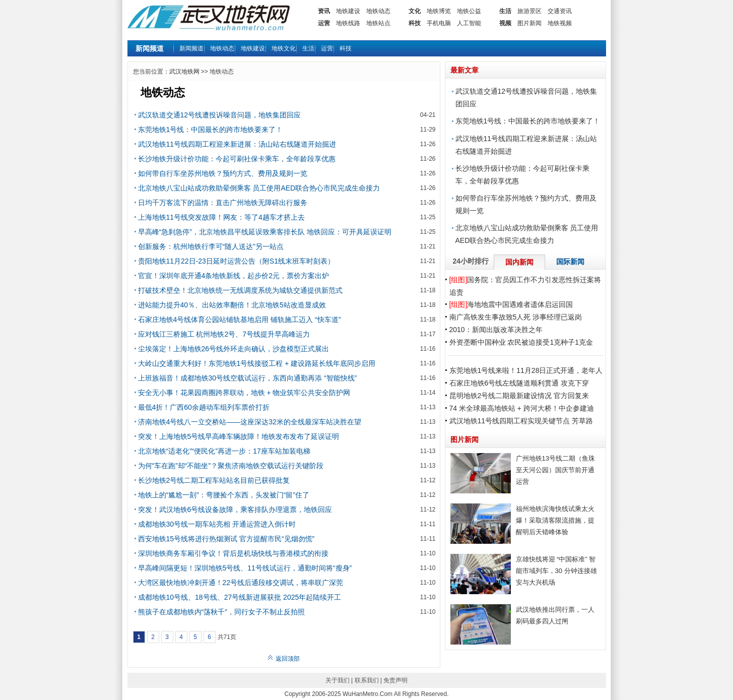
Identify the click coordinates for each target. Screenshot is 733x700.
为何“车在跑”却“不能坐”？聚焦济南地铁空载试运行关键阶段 (231, 466)
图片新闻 (529, 23)
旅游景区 (529, 11)
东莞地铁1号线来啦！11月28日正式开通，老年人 (526, 370)
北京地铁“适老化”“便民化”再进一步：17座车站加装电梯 (224, 451)
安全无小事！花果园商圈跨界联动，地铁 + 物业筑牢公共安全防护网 (244, 393)
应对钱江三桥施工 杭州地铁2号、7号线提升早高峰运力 (224, 334)
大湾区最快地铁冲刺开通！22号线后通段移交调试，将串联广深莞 (241, 583)
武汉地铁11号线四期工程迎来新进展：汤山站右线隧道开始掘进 (237, 144)
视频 (505, 23)
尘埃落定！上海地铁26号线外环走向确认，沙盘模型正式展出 (234, 349)
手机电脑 (439, 23)
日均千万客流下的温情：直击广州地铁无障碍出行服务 (223, 203)
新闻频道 (191, 48)
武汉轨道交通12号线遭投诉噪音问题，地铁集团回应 (220, 115)
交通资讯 (560, 11)
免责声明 (395, 680)
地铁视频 (560, 23)
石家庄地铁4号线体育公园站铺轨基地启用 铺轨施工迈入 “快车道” (240, 320)
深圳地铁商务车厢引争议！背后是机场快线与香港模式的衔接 (233, 553)
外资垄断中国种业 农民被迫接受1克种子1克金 (521, 342)
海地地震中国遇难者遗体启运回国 (511, 304)
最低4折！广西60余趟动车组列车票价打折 (204, 407)
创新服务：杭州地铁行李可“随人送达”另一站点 (211, 246)
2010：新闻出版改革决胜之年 (496, 330)
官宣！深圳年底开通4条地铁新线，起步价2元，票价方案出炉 (234, 276)
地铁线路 (348, 23)
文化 (415, 11)
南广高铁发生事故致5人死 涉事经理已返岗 (516, 317)
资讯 (324, 11)
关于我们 (338, 680)
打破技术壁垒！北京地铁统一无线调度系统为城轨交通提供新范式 (240, 290)
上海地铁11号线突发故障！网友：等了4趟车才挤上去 (221, 217)
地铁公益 (469, 11)
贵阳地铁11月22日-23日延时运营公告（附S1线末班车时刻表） (237, 261)
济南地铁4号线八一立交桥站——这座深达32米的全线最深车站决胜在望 (250, 422)
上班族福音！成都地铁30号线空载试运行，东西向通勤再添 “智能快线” (248, 378)
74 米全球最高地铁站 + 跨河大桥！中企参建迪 (522, 408)
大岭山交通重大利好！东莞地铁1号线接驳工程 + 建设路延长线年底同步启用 (257, 363)
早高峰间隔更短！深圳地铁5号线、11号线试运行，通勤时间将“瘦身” (245, 568)
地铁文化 (284, 48)
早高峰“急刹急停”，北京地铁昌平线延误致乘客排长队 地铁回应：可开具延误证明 (265, 232)
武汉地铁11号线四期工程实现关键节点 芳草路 (521, 421)
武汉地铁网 (184, 72)
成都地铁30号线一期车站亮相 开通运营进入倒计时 (217, 524)
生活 (505, 11)
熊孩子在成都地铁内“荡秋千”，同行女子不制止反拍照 (221, 612)
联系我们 (367, 680)
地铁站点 (378, 23)
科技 (415, 23)
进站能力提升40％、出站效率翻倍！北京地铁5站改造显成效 (232, 305)
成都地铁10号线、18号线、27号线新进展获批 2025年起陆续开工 (240, 597)
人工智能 (469, 23)
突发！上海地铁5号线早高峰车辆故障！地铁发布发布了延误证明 (239, 436)
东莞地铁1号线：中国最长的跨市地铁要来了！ (211, 130)
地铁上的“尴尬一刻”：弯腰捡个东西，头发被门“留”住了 (224, 495)
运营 (324, 23)
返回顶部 (283, 659)
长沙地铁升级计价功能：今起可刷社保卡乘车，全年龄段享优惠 (237, 159)
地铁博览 (439, 11)
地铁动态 (378, 11)
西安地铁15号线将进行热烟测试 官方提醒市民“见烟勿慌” (226, 539)
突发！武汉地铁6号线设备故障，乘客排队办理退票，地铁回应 (235, 510)
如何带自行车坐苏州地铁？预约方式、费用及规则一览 (223, 173)
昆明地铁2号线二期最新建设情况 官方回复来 (519, 396)
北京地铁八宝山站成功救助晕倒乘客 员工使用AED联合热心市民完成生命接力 (259, 188)
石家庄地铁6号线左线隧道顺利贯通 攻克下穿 (519, 383)
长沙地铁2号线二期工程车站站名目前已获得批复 (214, 480)
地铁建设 (348, 11)
